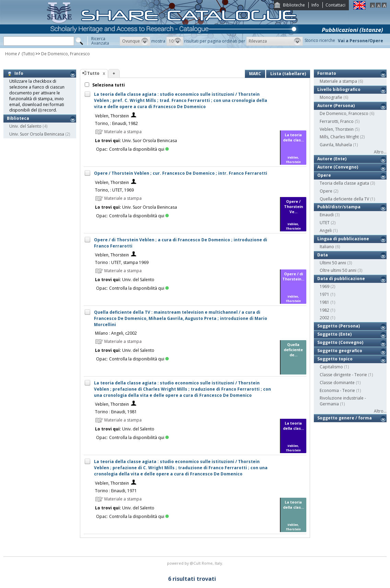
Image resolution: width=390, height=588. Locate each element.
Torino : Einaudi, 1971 (116, 491)
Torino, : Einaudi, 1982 (116, 123)
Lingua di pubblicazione (343, 239)
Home (11, 54)
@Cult (196, 563)
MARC (255, 74)
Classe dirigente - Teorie (343, 375)
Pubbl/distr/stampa (339, 207)
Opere (324, 175)
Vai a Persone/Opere (361, 41)
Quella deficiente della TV (344, 199)
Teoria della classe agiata (344, 183)
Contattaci (335, 5)
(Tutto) (27, 54)
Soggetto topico (335, 359)
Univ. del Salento (25, 126)
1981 (324, 302)
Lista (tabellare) (288, 74)
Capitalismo (331, 367)
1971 (324, 294)
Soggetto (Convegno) (340, 342)
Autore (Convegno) (338, 167)
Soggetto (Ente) (334, 334)
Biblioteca (18, 118)
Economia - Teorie (337, 390)
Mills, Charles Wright (339, 137)
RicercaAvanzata (100, 41)
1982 (324, 310)
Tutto (93, 73)
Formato (327, 73)
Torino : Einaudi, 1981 (116, 412)
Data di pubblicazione (341, 279)
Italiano (327, 247)
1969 (324, 286)
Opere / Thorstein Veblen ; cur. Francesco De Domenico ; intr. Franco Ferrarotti (181, 173)
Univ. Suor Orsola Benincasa (37, 134)
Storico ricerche (320, 40)
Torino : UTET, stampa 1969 (122, 262)
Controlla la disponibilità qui (139, 149)
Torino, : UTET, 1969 (114, 190)
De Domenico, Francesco (66, 54)
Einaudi (327, 215)
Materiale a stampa (338, 81)
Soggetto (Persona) (339, 326)
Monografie (331, 97)
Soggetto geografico (340, 351)
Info (315, 5)
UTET (325, 223)
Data (323, 255)
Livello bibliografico (339, 89)
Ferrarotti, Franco (337, 121)
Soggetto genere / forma (345, 418)
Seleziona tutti (108, 85)
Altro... (380, 152)
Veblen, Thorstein (112, 116)
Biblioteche (294, 5)
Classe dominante (337, 383)
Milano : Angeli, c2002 (116, 333)
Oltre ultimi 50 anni (338, 270)
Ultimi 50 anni (333, 263)
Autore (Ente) (332, 159)
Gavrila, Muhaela (336, 145)
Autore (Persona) (336, 106)
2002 (324, 318)
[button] (135, 41)
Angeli (326, 230)
